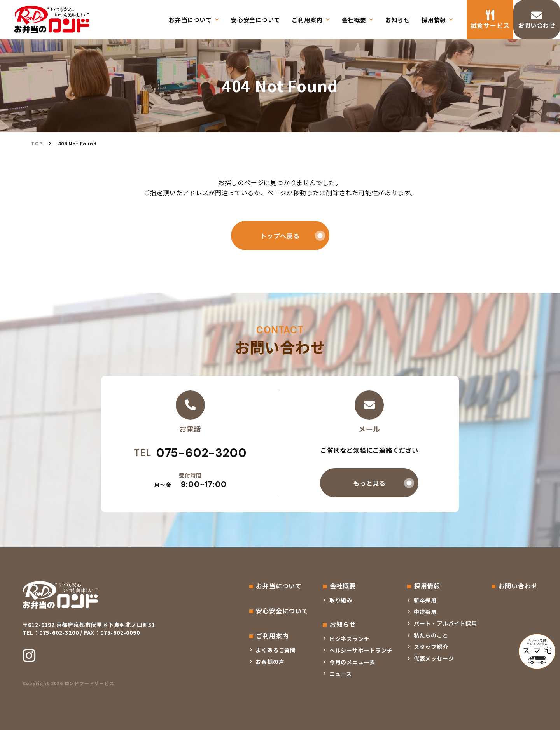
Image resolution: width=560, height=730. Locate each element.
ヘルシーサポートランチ (361, 650)
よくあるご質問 (276, 650)
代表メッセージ (434, 658)
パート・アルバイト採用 (445, 623)
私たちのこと (431, 635)
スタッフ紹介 (431, 647)
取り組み (341, 600)
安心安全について (255, 20)
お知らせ (398, 20)
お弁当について (190, 20)
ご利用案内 (307, 20)
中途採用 (425, 612)
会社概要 (354, 20)
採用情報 (434, 20)
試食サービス (490, 25)
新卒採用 (425, 600)
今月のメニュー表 (352, 662)
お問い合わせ (537, 25)
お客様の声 (270, 662)
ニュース (341, 674)
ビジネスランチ (350, 639)
